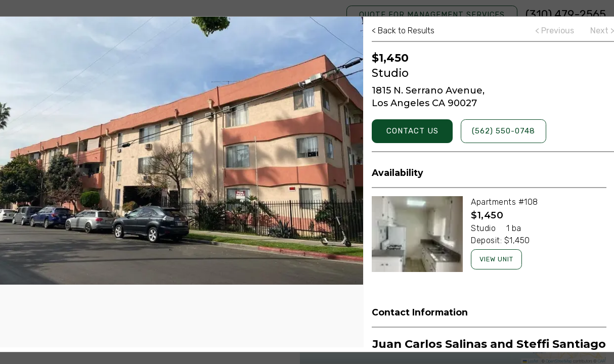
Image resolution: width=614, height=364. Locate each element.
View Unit (496, 259)
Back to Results (403, 31)
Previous (555, 31)
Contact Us (412, 131)
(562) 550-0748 (503, 131)
